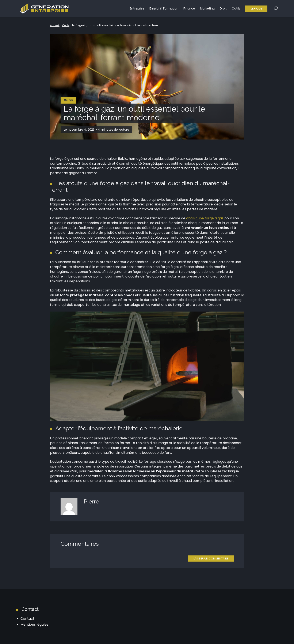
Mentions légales (34, 624)
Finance (189, 8)
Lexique (256, 9)
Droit (223, 8)
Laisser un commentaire (211, 559)
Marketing (207, 8)
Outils (236, 8)
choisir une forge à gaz (205, 218)
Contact (27, 619)
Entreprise (137, 8)
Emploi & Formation (164, 8)
